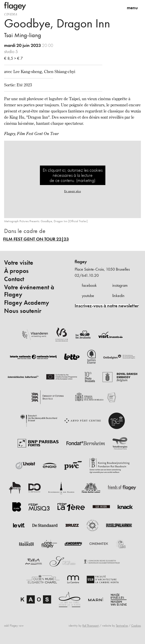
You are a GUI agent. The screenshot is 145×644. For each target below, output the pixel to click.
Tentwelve (122, 626)
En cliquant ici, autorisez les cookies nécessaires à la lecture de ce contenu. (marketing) (73, 175)
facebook (89, 285)
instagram (120, 285)
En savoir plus (72, 191)
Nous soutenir (23, 311)
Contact (14, 279)
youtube (88, 296)
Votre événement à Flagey (29, 291)
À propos (16, 271)
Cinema (11, 14)
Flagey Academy (27, 303)
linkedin (118, 296)
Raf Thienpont (91, 626)
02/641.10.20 (87, 275)
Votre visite (19, 263)
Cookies (136, 626)
